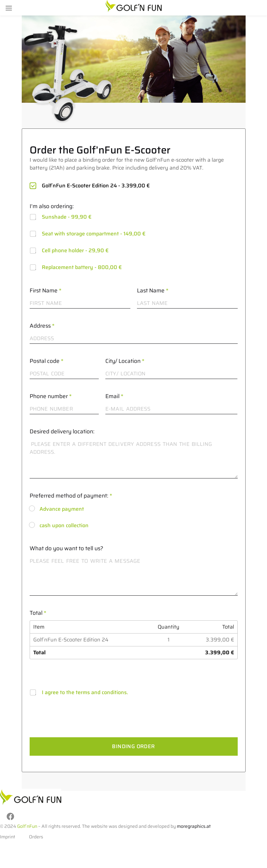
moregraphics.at (194, 825)
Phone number (51, 396)
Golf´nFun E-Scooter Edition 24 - (96, 186)
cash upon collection (64, 525)
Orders (36, 835)
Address (42, 326)
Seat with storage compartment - (94, 234)
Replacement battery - (82, 267)
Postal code (47, 361)
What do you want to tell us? (67, 548)
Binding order (133, 746)
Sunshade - (67, 217)
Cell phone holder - (75, 250)
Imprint (8, 835)
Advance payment (62, 509)
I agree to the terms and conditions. (85, 692)
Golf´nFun (27, 825)
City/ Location (125, 361)
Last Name (153, 290)
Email (114, 396)
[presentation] (80, 732)
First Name (46, 290)
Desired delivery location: (62, 431)
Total (38, 613)
